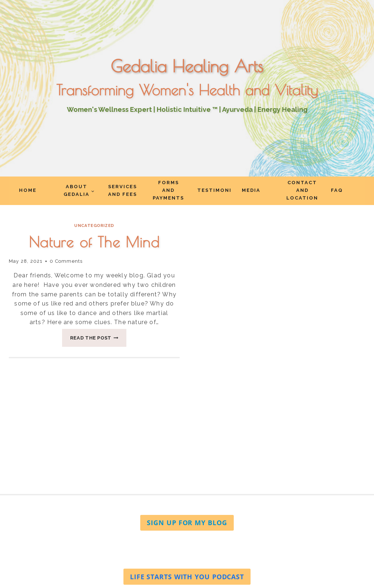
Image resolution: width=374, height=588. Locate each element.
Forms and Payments (168, 190)
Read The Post (98, 340)
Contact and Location (302, 190)
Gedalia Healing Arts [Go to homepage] (187, 66)
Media (251, 190)
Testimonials (214, 190)
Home (28, 190)
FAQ (337, 190)
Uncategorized (94, 225)
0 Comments (66, 261)
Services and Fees (123, 190)
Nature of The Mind (94, 242)
